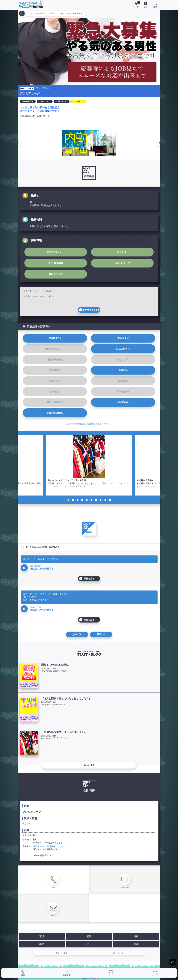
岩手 (89, 936)
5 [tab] (87, 500)
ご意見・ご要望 (61, 953)
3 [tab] (78, 500)
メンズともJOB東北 (37, 13)
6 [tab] (91, 500)
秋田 (89, 944)
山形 (42, 944)
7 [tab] (96, 500)
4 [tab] (82, 500)
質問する (101, 634)
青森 (136, 944)
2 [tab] (73, 500)
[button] (18, 143)
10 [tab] (110, 500)
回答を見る (89, 579)
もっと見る (89, 765)
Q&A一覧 (77, 634)
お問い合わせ (117, 953)
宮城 (42, 936)
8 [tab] (101, 500)
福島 (52, 13)
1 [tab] (68, 500)
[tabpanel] (89, 465)
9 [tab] (105, 500)
